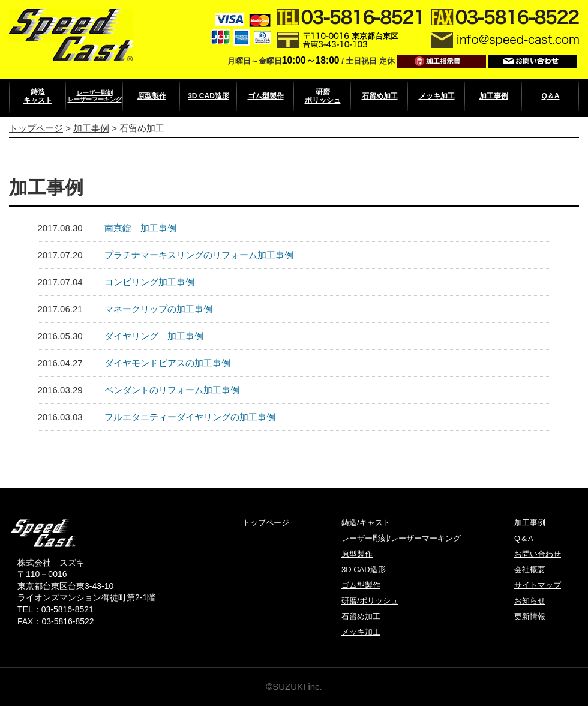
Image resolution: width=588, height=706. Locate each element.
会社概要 (530, 569)
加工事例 (494, 96)
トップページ (36, 128)
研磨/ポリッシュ (370, 601)
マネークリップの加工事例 (158, 309)
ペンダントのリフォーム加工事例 (172, 390)
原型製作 (152, 96)
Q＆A (551, 96)
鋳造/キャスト (366, 523)
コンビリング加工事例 (149, 282)
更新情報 (530, 616)
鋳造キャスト (38, 96)
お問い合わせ (538, 554)
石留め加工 (380, 96)
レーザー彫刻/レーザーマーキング (401, 538)
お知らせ (530, 601)
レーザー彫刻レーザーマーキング (95, 96)
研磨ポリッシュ (323, 96)
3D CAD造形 (208, 96)
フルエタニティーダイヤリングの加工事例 (190, 417)
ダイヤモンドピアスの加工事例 (167, 363)
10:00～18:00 (311, 60)
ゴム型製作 (266, 96)
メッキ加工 (437, 96)
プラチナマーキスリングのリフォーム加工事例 (199, 255)
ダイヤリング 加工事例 (154, 336)
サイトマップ (538, 585)
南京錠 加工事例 (140, 228)
